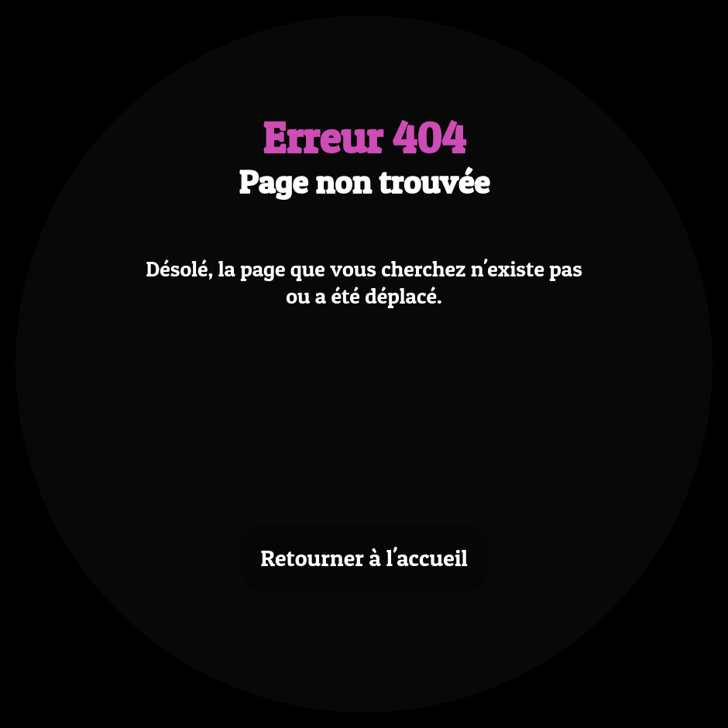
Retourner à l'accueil (364, 558)
